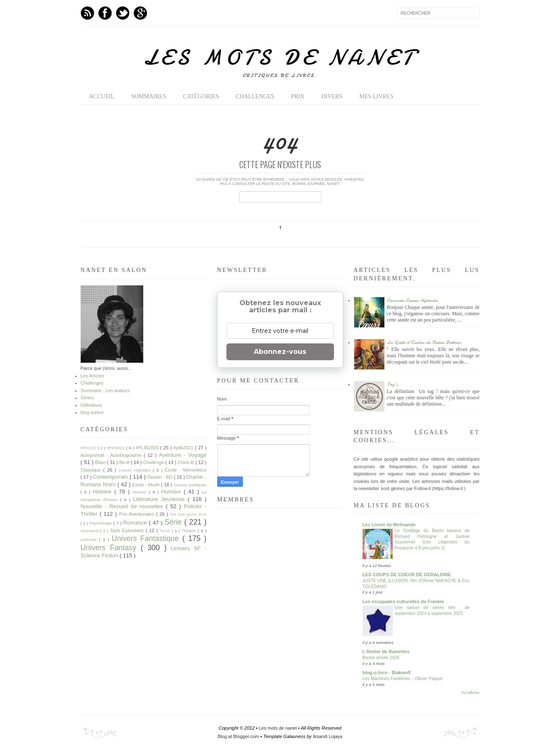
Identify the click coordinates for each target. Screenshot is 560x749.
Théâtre (189, 531)
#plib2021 (184, 448)
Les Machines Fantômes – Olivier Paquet (403, 679)
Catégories (201, 96)
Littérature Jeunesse (160, 499)
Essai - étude (147, 485)
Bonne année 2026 (381, 658)
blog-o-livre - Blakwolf (387, 673)
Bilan (101, 462)
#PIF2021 (116, 448)
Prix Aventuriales (137, 514)
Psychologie (101, 523)
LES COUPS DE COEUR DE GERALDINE (407, 575)
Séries (87, 398)
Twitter (123, 13)
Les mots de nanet (280, 58)
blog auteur (92, 412)
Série (175, 522)
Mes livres (376, 96)
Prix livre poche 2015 (188, 514)
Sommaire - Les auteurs (105, 390)
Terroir (166, 531)
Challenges (255, 96)
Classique (92, 470)
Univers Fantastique (147, 538)
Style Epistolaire (128, 530)
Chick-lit (187, 462)
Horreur (141, 492)
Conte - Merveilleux (186, 470)
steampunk (91, 531)
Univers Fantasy (111, 548)
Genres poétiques (190, 485)
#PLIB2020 (148, 448)
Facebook (105, 13)
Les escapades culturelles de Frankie (403, 601)
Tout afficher (470, 693)
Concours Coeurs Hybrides (413, 300)
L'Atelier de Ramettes (386, 651)
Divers (332, 96)
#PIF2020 (89, 448)
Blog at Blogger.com (239, 736)
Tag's (392, 384)
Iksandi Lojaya (328, 736)
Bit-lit (125, 462)
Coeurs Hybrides (135, 470)
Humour (173, 492)
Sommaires (149, 96)
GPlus (140, 13)
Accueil (102, 96)
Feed (87, 13)
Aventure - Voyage (183, 455)
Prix (298, 96)
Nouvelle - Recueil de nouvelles (123, 506)
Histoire (104, 492)
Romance (136, 523)
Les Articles (92, 376)
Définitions (91, 405)
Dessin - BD (161, 477)
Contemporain (111, 477)
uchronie (90, 539)
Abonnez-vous (280, 352)
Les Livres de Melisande (389, 525)
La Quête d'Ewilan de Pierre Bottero (424, 342)
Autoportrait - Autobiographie (112, 455)
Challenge (154, 462)
